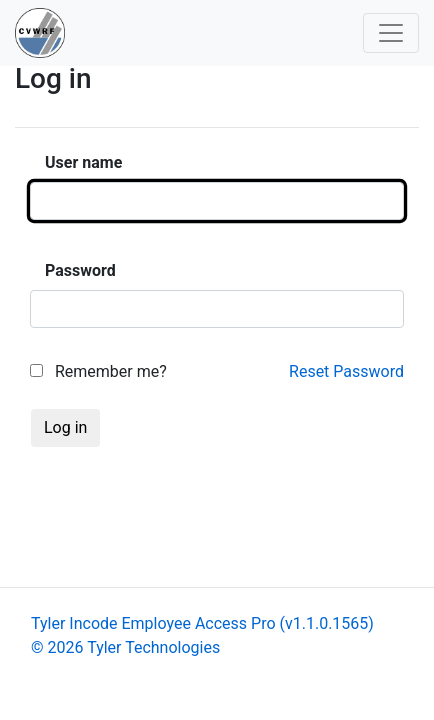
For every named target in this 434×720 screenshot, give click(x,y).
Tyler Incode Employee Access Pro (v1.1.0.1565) (202, 623)
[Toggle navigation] (391, 33)
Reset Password (346, 371)
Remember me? (98, 371)
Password (80, 270)
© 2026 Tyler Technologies (125, 647)
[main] (217, 275)
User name (83, 162)
